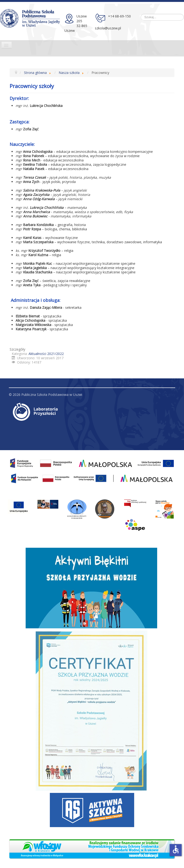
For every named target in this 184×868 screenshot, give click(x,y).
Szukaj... (141, 14)
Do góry (169, 395)
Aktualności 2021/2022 (46, 354)
